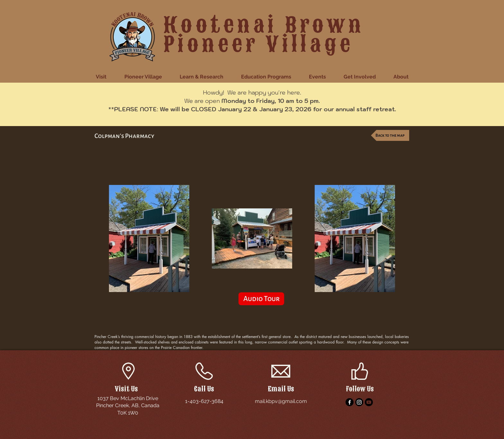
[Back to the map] (390, 135)
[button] (105, 77)
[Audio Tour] (261, 299)
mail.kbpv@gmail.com (281, 401)
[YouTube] (369, 402)
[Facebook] (350, 402)
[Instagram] (359, 402)
